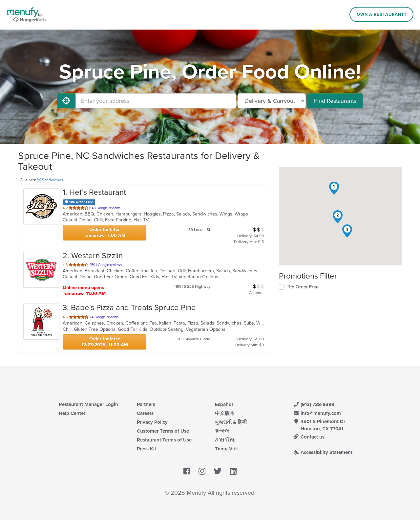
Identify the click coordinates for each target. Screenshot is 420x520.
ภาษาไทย (225, 440)
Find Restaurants (335, 101)
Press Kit (147, 449)
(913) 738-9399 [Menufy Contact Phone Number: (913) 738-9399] (314, 404)
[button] (334, 188)
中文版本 (225, 413)
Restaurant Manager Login (88, 404)
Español (224, 404)
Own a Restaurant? (382, 14)
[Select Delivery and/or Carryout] (272, 101)
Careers (145, 413)
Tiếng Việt (226, 449)
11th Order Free (303, 287)
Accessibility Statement (323, 452)
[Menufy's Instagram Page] (202, 471)
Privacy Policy (152, 422)
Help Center (72, 413)
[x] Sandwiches (50, 180)
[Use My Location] (66, 101)
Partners (146, 404)
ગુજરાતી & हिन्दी (231, 422)
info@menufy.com (317, 413)
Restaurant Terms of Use (164, 440)
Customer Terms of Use (163, 431)
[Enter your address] (156, 101)
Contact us (309, 437)
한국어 (222, 431)
